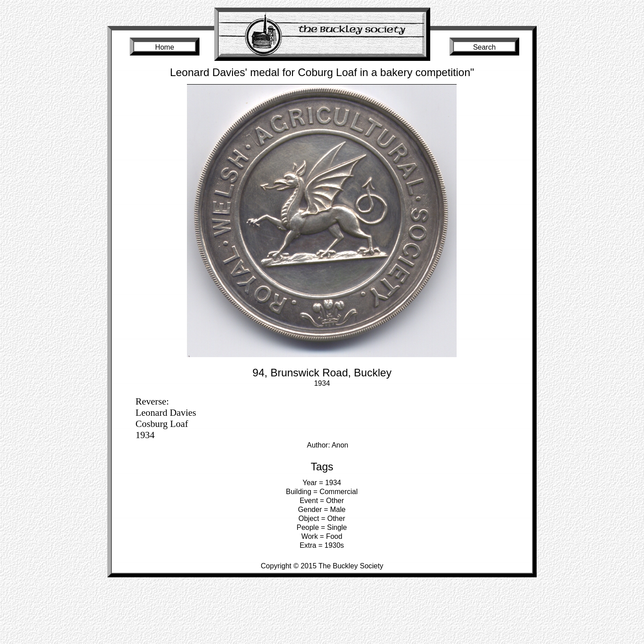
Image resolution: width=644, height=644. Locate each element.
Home (165, 47)
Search (485, 47)
